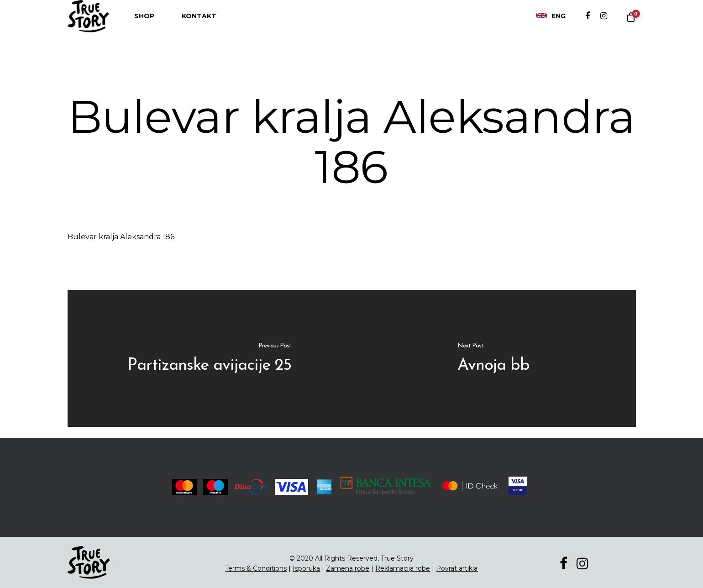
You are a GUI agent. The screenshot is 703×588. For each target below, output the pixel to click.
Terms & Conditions (256, 568)
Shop (144, 25)
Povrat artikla (457, 568)
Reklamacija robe (403, 568)
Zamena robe (348, 568)
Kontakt (199, 25)
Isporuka (306, 568)
